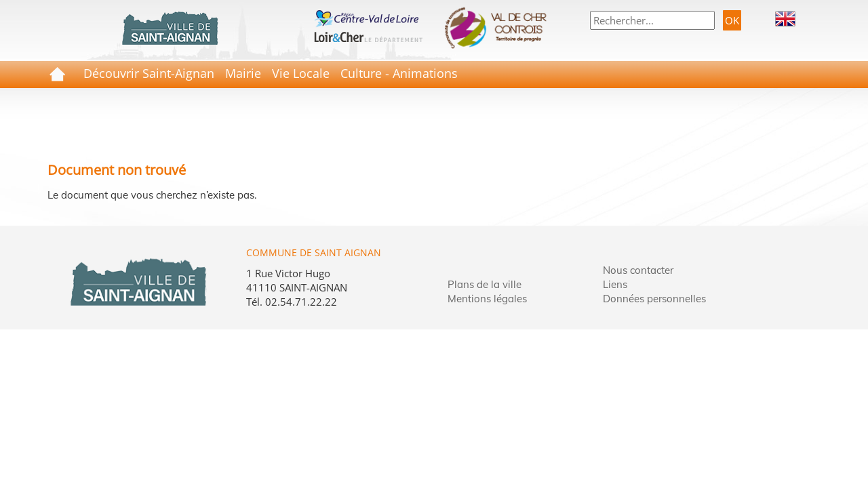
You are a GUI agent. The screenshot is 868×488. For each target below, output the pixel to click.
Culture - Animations (399, 73)
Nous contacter (638, 270)
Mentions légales (487, 299)
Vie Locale (301, 73)
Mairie (243, 73)
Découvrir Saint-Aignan (149, 73)
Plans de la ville (485, 284)
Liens (615, 284)
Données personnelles (654, 299)
